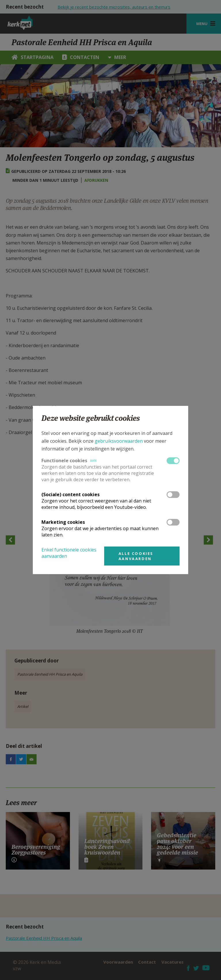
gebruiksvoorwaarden (119, 441)
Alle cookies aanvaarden (136, 556)
